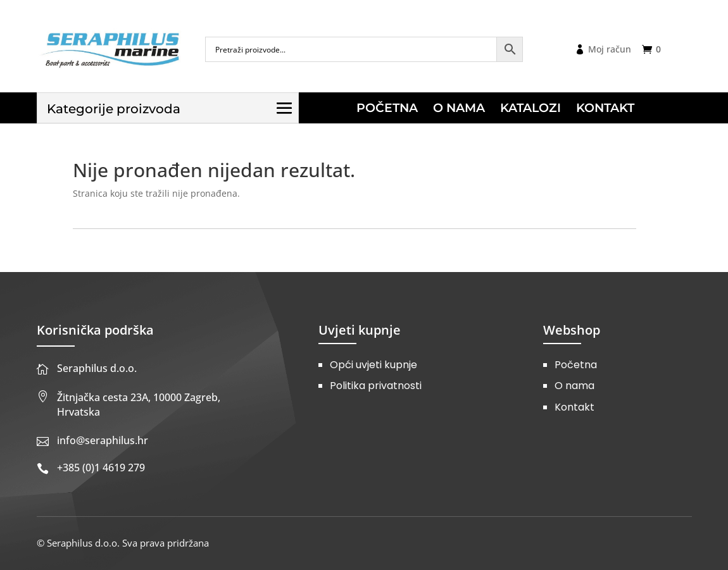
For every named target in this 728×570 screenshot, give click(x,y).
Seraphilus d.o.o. (97, 368)
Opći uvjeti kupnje (373, 365)
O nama (574, 386)
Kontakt (574, 407)
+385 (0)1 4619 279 (101, 468)
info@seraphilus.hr (103, 440)
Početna (576, 365)
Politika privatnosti (376, 386)
